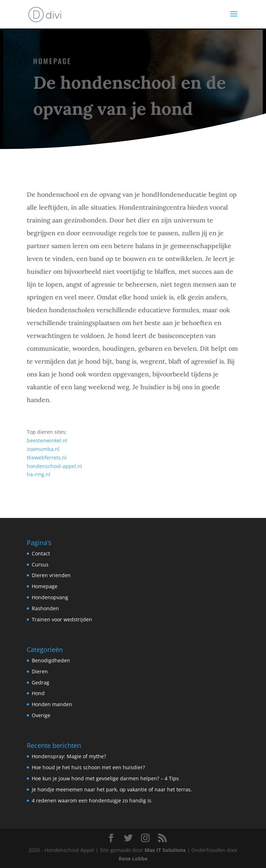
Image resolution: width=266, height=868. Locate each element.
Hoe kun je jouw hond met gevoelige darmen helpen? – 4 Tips (105, 778)
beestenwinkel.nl (47, 440)
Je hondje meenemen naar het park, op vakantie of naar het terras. (112, 789)
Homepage (45, 586)
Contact (41, 553)
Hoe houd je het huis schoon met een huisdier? (88, 767)
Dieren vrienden (51, 575)
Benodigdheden (51, 660)
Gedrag (41, 682)
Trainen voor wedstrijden (62, 619)
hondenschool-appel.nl (54, 466)
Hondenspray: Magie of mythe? (69, 756)
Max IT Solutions (165, 850)
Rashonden (45, 608)
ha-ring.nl (39, 474)
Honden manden (52, 704)
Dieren (40, 671)
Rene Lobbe (133, 859)
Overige (41, 715)
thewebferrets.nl (47, 458)
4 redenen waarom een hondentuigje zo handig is (92, 800)
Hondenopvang (50, 597)
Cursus (40, 564)
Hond (38, 693)
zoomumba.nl (43, 449)
